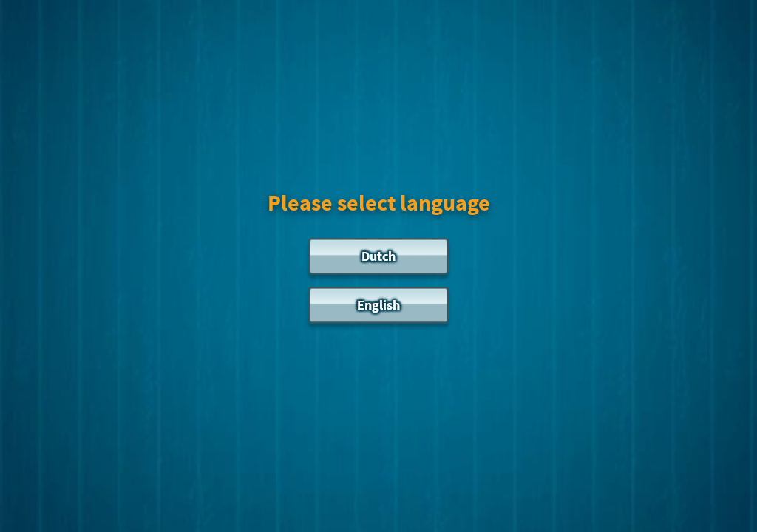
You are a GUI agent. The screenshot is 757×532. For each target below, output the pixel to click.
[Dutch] (378, 260)
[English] (378, 309)
